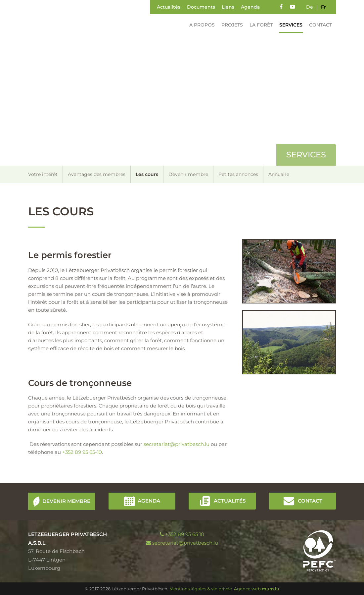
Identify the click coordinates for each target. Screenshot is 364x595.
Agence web (247, 589)
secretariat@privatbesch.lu (177, 444)
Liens (228, 7)
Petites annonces (238, 174)
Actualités (169, 7)
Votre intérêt (43, 174)
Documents (201, 7)
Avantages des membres (97, 174)
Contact (318, 25)
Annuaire (279, 174)
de (310, 7)
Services (288, 25)
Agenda (250, 7)
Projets (229, 25)
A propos (199, 25)
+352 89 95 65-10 (82, 452)
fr (323, 7)
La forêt (258, 25)
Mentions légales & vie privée (201, 589)
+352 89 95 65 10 (185, 534)
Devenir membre (188, 174)
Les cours (147, 174)
